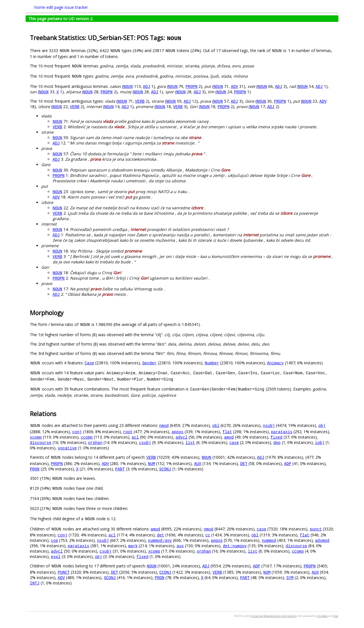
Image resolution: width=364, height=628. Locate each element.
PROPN (191, 86)
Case (90, 363)
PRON (35, 469)
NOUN (128, 86)
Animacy (275, 363)
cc (208, 535)
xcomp (36, 437)
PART (120, 469)
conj (77, 432)
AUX (197, 463)
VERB (140, 101)
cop (54, 540)
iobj (320, 442)
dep (277, 442)
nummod (269, 540)
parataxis (282, 432)
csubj (145, 442)
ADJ (147, 86)
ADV (234, 86)
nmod (164, 425)
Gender (149, 363)
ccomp (87, 437)
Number (212, 363)
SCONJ (165, 469)
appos (177, 432)
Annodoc (322, 616)
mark (133, 546)
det (161, 535)
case (234, 442)
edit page (55, 7)
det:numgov (235, 546)
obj (322, 425)
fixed (276, 437)
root (128, 432)
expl (56, 556)
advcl (181, 437)
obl (216, 425)
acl (135, 437)
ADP (288, 463)
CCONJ (165, 572)
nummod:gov (160, 540)
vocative (67, 448)
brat (336, 616)
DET (244, 463)
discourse (41, 442)
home (40, 7)
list (190, 442)
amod (229, 437)
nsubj (269, 425)
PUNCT (64, 572)
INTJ (35, 583)
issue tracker (76, 7)
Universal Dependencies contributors (274, 616)
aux (180, 546)
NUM (151, 463)
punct (316, 529)
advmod (322, 540)
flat (227, 432)
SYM (290, 578)
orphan (95, 442)
